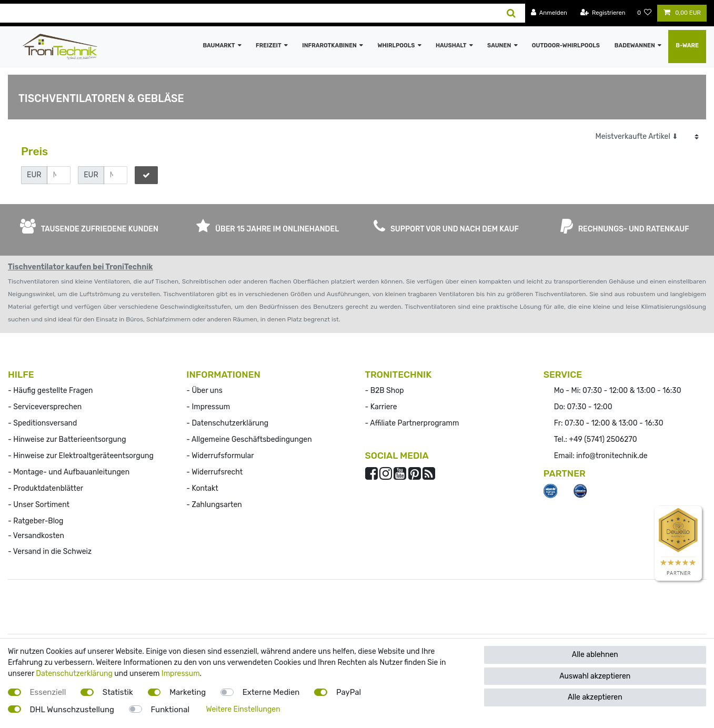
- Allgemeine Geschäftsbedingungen (249, 439)
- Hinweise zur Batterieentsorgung (67, 439)
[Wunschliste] (645, 13)
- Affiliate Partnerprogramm (412, 423)
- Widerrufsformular (220, 456)
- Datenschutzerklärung (227, 423)
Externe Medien (271, 692)
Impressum (181, 674)
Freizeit (269, 45)
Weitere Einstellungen (243, 709)
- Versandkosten (36, 536)
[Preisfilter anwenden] (146, 175)
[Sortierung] (647, 137)
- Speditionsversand (42, 423)
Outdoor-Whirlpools (566, 45)
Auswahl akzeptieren (595, 676)
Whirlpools (396, 45)
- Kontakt (202, 488)
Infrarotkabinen (329, 45)
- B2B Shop (385, 391)
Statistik (118, 692)
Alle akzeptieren (595, 697)
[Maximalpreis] (115, 175)
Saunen (499, 45)
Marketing (188, 692)
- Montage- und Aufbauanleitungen (69, 472)
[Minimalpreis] (59, 175)
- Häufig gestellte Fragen (51, 391)
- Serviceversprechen (45, 407)
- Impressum (208, 407)
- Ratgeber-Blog (36, 521)
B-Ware (687, 45)
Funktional (170, 710)
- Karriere (381, 407)
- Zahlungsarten (214, 505)
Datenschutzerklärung (74, 674)
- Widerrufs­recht (214, 472)
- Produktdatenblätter (46, 488)
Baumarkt (219, 45)
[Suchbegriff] (249, 13)
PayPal (349, 692)
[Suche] (511, 13)
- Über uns (204, 391)
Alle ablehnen (595, 655)
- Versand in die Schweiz (50, 552)
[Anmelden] (549, 13)
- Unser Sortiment (39, 505)
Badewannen (635, 45)
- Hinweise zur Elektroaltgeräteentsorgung (81, 456)
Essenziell (48, 692)
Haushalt (451, 45)
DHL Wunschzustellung (72, 710)
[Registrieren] (603, 13)
